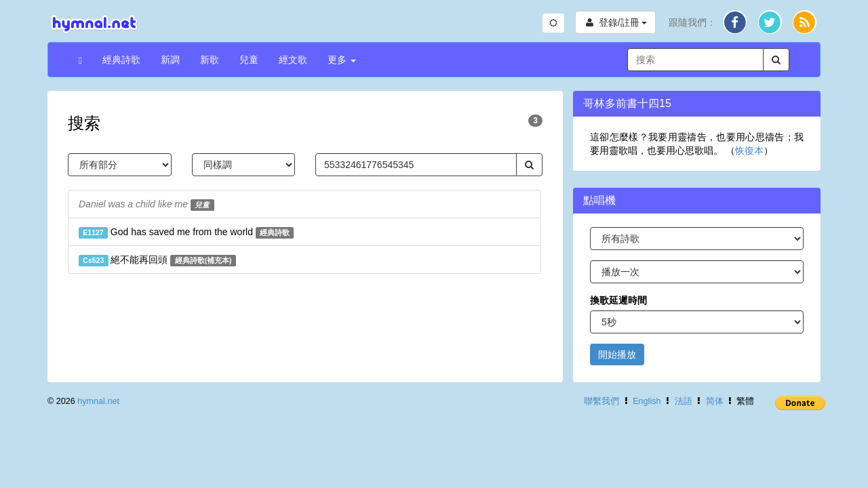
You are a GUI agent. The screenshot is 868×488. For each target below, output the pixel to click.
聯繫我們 (601, 401)
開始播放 (617, 354)
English (647, 401)
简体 (715, 401)
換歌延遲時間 (618, 300)
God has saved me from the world (186, 232)
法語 (684, 401)
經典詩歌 (121, 60)
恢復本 (749, 150)
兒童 (249, 60)
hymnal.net (98, 401)
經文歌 (293, 60)
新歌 (210, 60)
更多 (342, 60)
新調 (170, 60)
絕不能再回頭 (157, 260)
